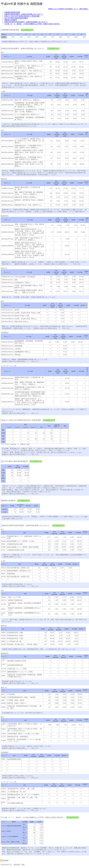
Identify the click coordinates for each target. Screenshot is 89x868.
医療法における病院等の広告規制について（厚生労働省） (69, 9)
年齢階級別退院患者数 (12, 12)
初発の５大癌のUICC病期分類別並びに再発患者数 (22, 16)
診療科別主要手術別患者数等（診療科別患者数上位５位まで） (26, 22)
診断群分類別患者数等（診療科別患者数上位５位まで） (24, 14)
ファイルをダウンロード (27, 30)
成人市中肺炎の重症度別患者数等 (16, 18)
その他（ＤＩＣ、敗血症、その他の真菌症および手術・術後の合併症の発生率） (33, 24)
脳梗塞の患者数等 (11, 20)
